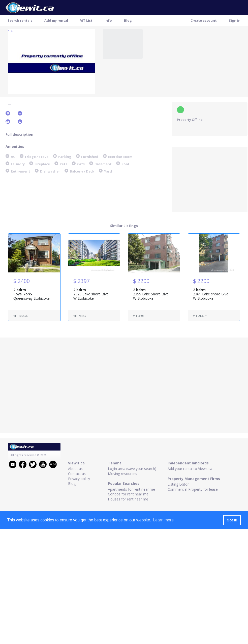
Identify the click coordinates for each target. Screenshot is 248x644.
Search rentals (20, 20)
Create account (204, 20)
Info (108, 20)
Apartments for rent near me (131, 489)
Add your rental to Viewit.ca (190, 469)
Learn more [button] (163, 520)
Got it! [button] (232, 520)
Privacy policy (79, 479)
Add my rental (56, 20)
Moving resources (122, 474)
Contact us (77, 474)
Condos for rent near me (128, 494)
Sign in (235, 20)
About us (75, 469)
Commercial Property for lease (193, 489)
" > (10, 31)
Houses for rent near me (128, 499)
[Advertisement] (210, 179)
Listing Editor (178, 484)
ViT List (86, 20)
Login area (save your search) (132, 469)
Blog (128, 20)
